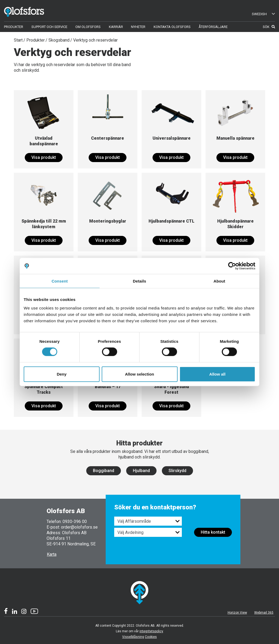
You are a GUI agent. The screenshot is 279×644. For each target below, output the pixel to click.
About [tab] (219, 281)
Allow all (217, 374)
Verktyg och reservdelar (95, 40)
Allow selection (139, 374)
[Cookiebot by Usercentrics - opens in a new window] (232, 266)
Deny (62, 374)
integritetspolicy (151, 631)
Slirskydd (177, 471)
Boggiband (104, 471)
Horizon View (237, 613)
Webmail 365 (264, 613)
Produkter (36, 40)
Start (18, 40)
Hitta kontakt (213, 532)
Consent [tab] (60, 281)
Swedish (264, 14)
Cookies (151, 637)
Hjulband (141, 471)
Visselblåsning (133, 637)
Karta (52, 554)
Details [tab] (139, 281)
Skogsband (59, 40)
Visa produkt (44, 157)
